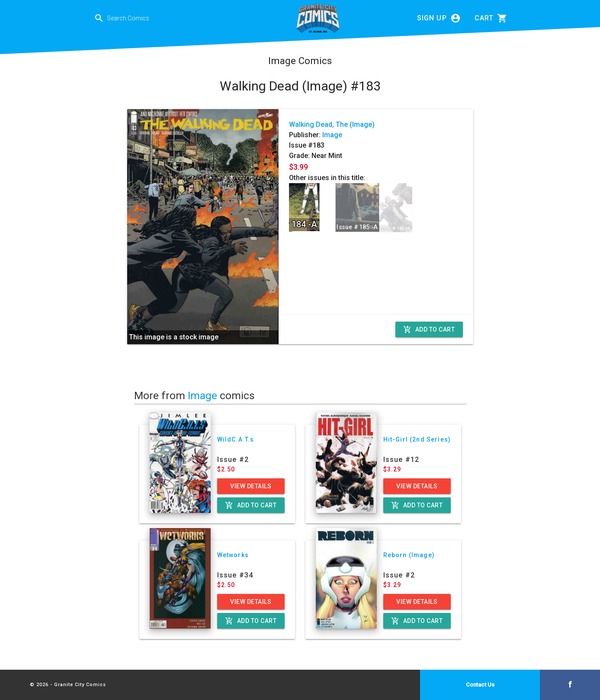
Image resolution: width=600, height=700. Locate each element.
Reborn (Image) (409, 555)
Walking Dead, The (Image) (332, 124)
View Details (251, 486)
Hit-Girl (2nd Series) (417, 439)
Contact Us (480, 685)
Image (332, 135)
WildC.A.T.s (236, 439)
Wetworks (233, 555)
